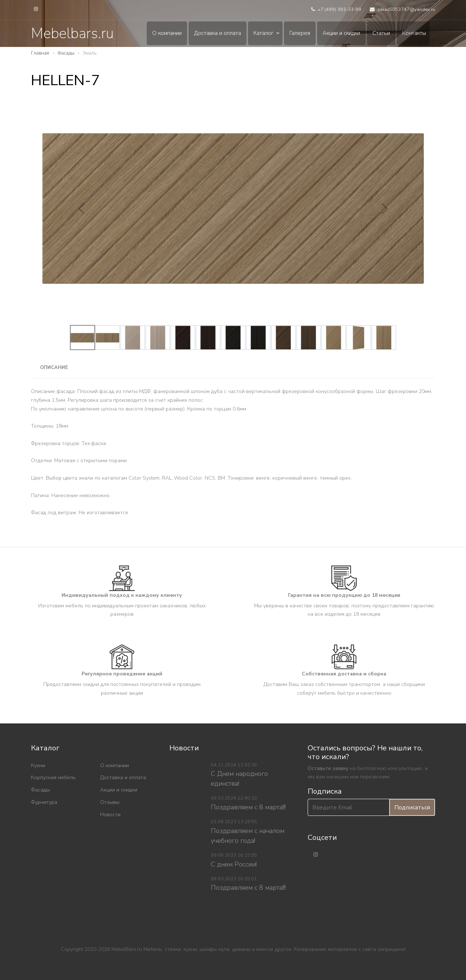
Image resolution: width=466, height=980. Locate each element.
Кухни (38, 765)
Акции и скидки (341, 33)
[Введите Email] (349, 807)
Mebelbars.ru (72, 33)
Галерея (300, 33)
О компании (167, 33)
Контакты (414, 33)
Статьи (381, 33)
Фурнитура (44, 802)
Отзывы (110, 802)
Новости (110, 815)
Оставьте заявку (328, 768)
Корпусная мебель (53, 777)
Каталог (263, 33)
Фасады (40, 790)
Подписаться (412, 808)
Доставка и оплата (218, 33)
